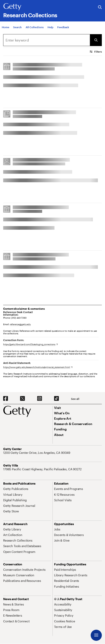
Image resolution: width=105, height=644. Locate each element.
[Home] (5, 27)
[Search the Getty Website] (100, 7)
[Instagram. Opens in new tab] (40, 399)
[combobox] (47, 40)
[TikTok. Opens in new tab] (56, 399)
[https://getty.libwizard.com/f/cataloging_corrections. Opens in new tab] (31, 344)
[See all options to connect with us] (75, 399)
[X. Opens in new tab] (22, 399)
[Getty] (12, 7)
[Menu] (96, 635)
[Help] (50, 27)
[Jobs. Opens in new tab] (57, 529)
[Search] (17, 27)
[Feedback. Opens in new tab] (63, 27)
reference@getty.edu (20, 324)
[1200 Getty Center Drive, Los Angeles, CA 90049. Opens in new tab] (37, 453)
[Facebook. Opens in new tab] (6, 399)
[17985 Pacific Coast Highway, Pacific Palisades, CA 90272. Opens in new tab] (43, 469)
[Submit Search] (96, 40)
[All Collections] (35, 27)
